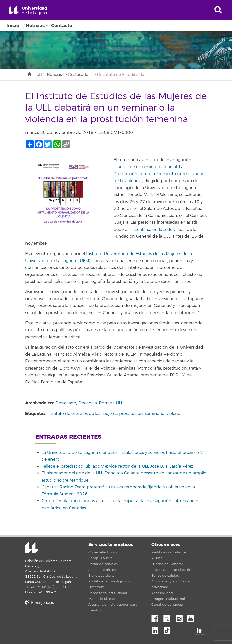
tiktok (169, 629)
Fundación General (167, 564)
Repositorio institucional (108, 593)
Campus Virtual (101, 558)
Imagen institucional (168, 599)
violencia (175, 414)
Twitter (169, 617)
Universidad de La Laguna (28, 10)
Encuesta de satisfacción (171, 570)
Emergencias (39, 603)
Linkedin (157, 629)
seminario (155, 414)
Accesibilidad (162, 593)
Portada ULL (111, 403)
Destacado (78, 75)
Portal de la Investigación (109, 581)
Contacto (62, 26)
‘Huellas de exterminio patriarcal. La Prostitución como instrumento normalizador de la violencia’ (159, 174)
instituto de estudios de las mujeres (82, 414)
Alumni (157, 558)
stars (63, 620)
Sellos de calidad (165, 576)
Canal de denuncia (167, 605)
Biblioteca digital (102, 576)
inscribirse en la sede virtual (159, 230)
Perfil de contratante (169, 552)
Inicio (13, 26)
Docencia (88, 403)
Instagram (181, 617)
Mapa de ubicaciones (106, 599)
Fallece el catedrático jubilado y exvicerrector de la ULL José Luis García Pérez (117, 466)
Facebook (157, 617)
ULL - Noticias (49, 75)
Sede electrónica (102, 570)
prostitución (131, 414)
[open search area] (218, 10)
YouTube (192, 617)
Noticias (35, 26)
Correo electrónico (103, 552)
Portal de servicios (103, 564)
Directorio (96, 587)
